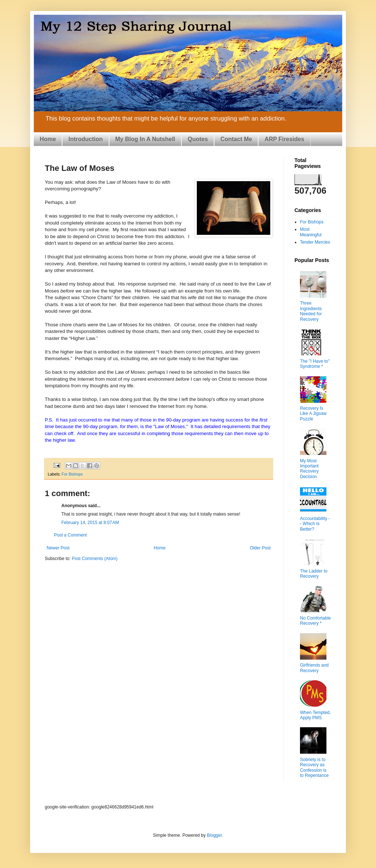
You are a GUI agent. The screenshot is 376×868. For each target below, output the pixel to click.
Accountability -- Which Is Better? (315, 524)
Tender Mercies (315, 242)
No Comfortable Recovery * (315, 621)
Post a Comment (70, 535)
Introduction (85, 139)
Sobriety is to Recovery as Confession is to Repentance (314, 767)
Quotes (198, 139)
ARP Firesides (284, 139)
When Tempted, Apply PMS (315, 715)
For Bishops (72, 474)
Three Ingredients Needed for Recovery (311, 311)
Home (48, 139)
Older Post (260, 548)
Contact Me (236, 139)
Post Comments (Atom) (95, 559)
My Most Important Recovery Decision (309, 469)
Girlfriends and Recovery (314, 668)
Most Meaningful (311, 232)
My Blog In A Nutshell (145, 139)
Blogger (214, 835)
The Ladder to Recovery (314, 574)
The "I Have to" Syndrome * (315, 364)
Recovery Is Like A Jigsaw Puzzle (313, 414)
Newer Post (58, 548)
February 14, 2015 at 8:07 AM (90, 523)
